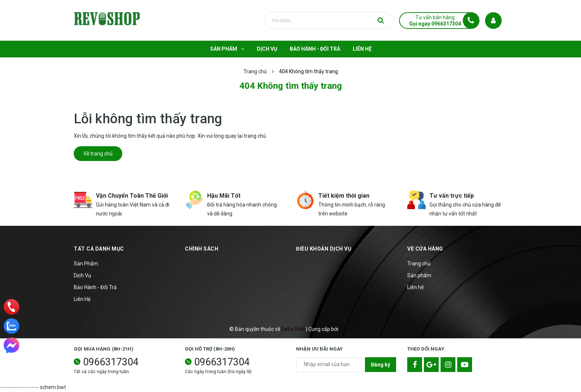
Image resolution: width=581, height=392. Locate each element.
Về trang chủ (98, 154)
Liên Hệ (82, 299)
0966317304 (111, 362)
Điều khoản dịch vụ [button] (324, 249)
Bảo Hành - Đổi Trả (95, 287)
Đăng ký (381, 365)
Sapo (346, 329)
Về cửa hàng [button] (425, 249)
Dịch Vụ (82, 275)
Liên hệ (416, 287)
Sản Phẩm (86, 264)
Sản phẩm (419, 275)
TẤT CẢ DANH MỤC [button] (99, 249)
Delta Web (293, 329)
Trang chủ (419, 264)
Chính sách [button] (202, 249)
